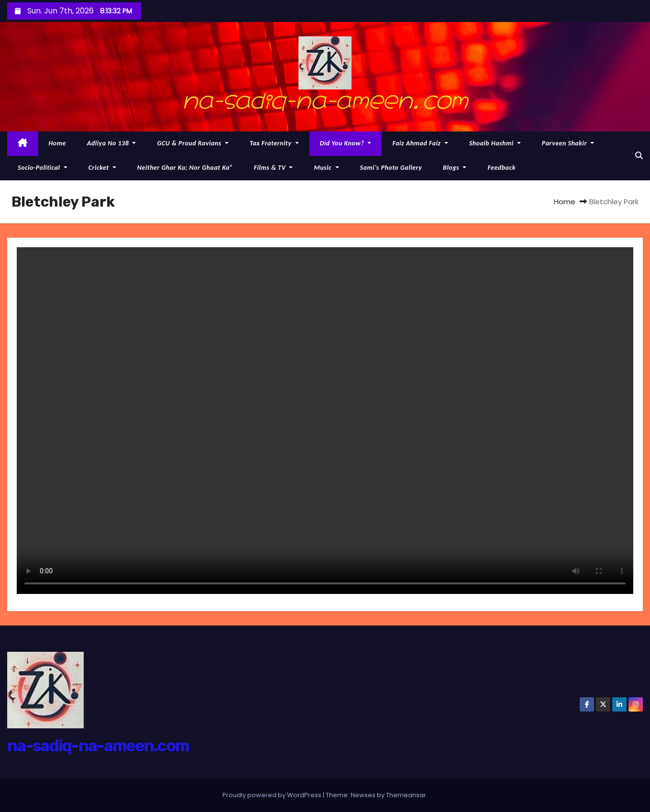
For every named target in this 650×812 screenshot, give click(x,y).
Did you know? (346, 143)
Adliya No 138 (112, 143)
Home (57, 143)
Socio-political (43, 168)
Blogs (455, 168)
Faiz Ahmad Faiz (420, 143)
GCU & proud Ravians (193, 143)
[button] (639, 156)
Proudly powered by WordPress (273, 795)
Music (326, 168)
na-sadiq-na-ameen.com (325, 98)
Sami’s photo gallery (391, 168)
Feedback (501, 168)
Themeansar (406, 795)
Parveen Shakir (568, 143)
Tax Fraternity (274, 143)
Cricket (102, 168)
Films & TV (274, 168)
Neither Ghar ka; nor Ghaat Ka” (185, 168)
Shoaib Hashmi (495, 143)
